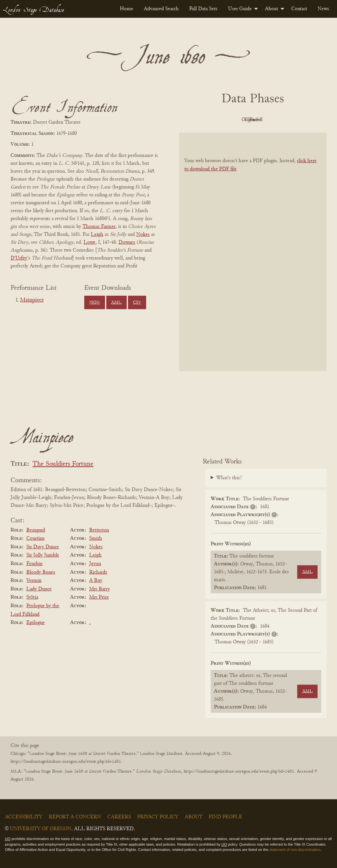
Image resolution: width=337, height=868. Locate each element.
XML (116, 303)
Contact (299, 9)
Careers (119, 817)
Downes (127, 242)
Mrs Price (99, 597)
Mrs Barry (100, 589)
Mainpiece (32, 300)
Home (127, 9)
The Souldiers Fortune (63, 464)
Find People (225, 817)
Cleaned (269, 120)
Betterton (99, 530)
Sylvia (32, 597)
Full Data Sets (203, 9)
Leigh (97, 235)
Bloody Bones (41, 572)
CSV (137, 303)
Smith (96, 538)
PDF (197, 120)
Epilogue (36, 623)
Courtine (36, 538)
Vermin (34, 581)
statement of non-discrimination (295, 850)
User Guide (240, 9)
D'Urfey (19, 258)
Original (233, 120)
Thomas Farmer (99, 227)
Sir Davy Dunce (43, 547)
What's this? (229, 478)
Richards (98, 572)
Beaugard (36, 530)
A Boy (96, 581)
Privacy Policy (158, 817)
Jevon (95, 564)
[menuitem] (127, 9)
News (323, 9)
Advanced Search (161, 9)
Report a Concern (75, 817)
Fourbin (34, 564)
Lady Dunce (39, 589)
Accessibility (24, 817)
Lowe (90, 242)
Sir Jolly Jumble (43, 555)
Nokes (143, 235)
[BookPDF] (253, 252)
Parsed (305, 120)
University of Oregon (41, 829)
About (272, 9)
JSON (94, 303)
